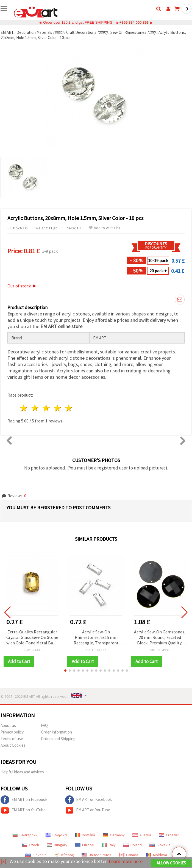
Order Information (56, 732)
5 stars (69, 408)
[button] (65, 671)
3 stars (47, 408)
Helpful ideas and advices (22, 772)
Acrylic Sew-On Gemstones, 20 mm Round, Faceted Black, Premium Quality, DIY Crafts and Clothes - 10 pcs (160, 638)
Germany (114, 835)
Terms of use (12, 739)
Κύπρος (64, 855)
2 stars (35, 408)
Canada (129, 855)
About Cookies (13, 745)
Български (25, 835)
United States (96, 855)
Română (85, 835)
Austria (142, 835)
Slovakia (160, 845)
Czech (30, 845)
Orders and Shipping (58, 739)
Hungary (57, 845)
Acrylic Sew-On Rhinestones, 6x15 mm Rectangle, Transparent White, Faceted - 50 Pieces (96, 638)
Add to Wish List (104, 228)
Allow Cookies (171, 863)
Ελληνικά (56, 835)
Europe (84, 845)
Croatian (169, 835)
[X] (3, 861)
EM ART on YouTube (23, 810)
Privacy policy (12, 732)
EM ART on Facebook (24, 800)
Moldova (156, 855)
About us (8, 725)
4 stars (58, 408)
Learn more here (126, 861)
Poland (133, 845)
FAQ (44, 725)
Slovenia (36, 855)
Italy (109, 845)
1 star (24, 408)
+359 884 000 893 (134, 22)
